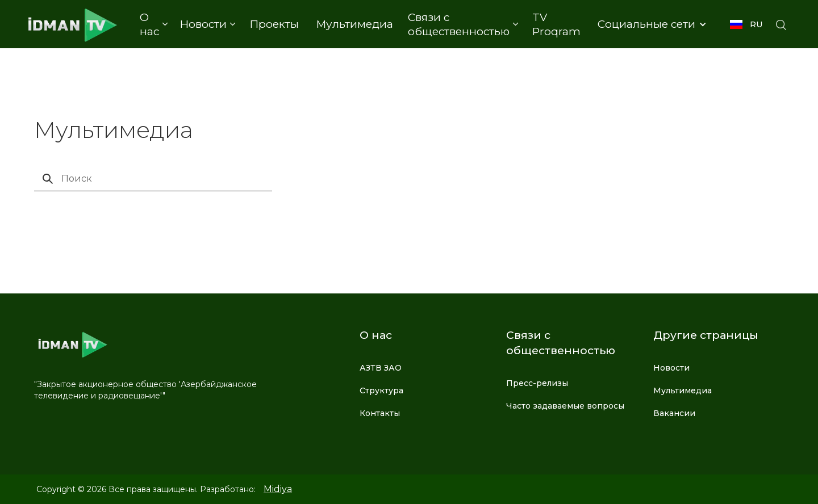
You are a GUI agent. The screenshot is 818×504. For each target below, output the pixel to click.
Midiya (278, 489)
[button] (153, 24)
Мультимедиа (354, 24)
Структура (381, 390)
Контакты (380, 413)
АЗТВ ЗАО (381, 368)
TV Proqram (556, 24)
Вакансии (674, 413)
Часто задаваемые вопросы (565, 406)
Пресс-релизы (537, 383)
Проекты (274, 24)
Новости (671, 368)
